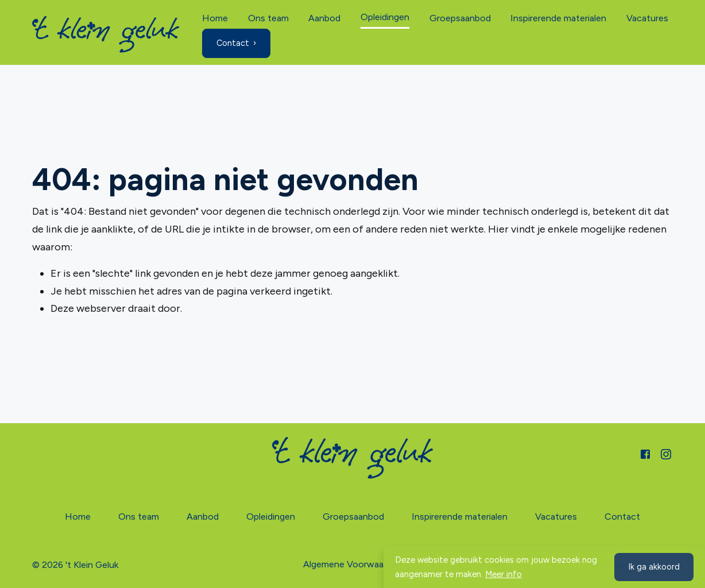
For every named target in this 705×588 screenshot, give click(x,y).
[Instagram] (666, 453)
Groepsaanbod (460, 18)
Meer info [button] (503, 574)
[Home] (106, 34)
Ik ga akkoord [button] (654, 567)
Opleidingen (385, 17)
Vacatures (647, 18)
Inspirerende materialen (558, 18)
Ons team (268, 18)
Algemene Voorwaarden (352, 564)
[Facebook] (645, 453)
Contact (233, 43)
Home (215, 18)
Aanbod (324, 18)
